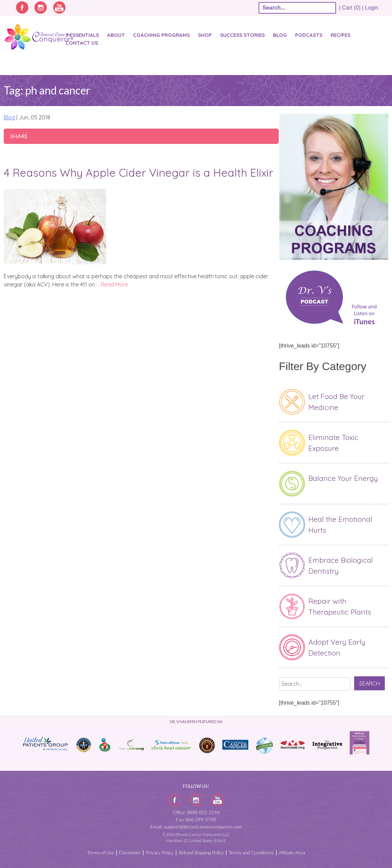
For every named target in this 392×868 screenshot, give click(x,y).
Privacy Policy (160, 852)
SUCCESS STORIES (242, 35)
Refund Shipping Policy (201, 852)
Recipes (340, 35)
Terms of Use (101, 852)
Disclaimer (130, 852)
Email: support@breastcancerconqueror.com (196, 827)
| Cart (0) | (351, 8)
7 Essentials (82, 35)
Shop (205, 35)
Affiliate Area (292, 852)
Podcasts (309, 35)
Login (372, 8)
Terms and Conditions (251, 852)
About (116, 35)
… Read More (112, 284)
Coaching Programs (161, 35)
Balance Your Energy (343, 478)
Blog (280, 35)
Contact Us (82, 43)
